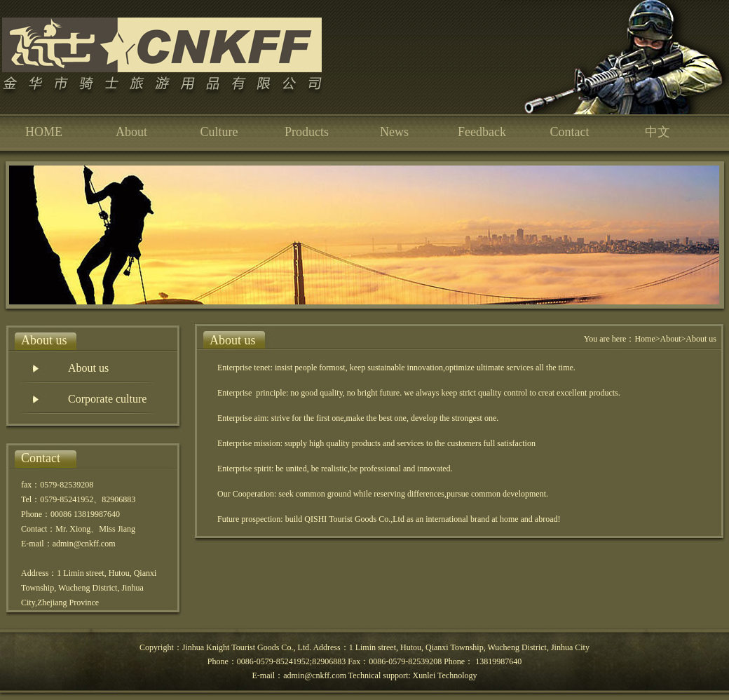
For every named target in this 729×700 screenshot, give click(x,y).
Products (307, 132)
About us (88, 368)
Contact (570, 132)
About (131, 132)
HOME (44, 132)
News (394, 132)
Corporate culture (107, 399)
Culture (219, 132)
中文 (658, 132)
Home (645, 339)
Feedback (482, 132)
